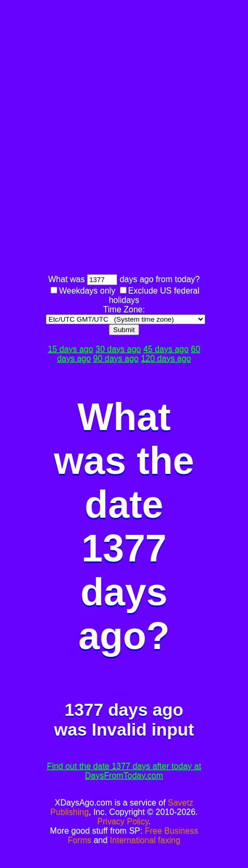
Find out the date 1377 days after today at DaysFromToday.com (124, 771)
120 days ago (166, 358)
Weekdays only (87, 291)
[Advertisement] (124, 139)
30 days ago (118, 349)
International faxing (145, 840)
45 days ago (166, 349)
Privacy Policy (123, 821)
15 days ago (71, 349)
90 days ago (116, 358)
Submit (124, 330)
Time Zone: (124, 309)
